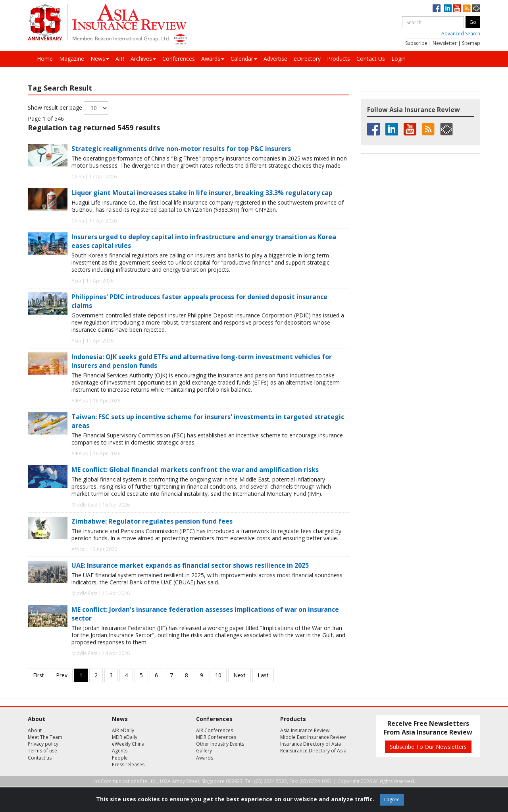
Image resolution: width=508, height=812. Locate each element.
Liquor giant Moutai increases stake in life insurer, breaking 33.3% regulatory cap (202, 193)
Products (339, 59)
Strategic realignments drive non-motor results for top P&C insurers (181, 149)
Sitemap (471, 43)
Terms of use (42, 751)
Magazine (72, 59)
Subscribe (416, 43)
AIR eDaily (123, 730)
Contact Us (371, 59)
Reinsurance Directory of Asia (313, 751)
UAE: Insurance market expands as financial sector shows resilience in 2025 (190, 565)
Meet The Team (45, 737)
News (100, 59)
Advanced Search (461, 34)
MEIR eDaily (125, 737)
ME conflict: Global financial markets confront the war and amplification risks (195, 470)
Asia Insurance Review (305, 730)
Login (398, 59)
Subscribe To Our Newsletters (428, 747)
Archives (143, 59)
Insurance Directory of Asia (311, 744)
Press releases (128, 765)
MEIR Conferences (216, 737)
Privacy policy (43, 744)
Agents (120, 751)
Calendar (244, 59)
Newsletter (445, 43)
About (35, 730)
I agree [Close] (392, 799)
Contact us (40, 758)
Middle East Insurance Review (313, 737)
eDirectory (307, 59)
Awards (213, 59)
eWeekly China (128, 744)
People (120, 758)
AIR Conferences (215, 730)
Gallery (204, 751)
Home (45, 59)
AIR (120, 59)
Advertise (275, 59)
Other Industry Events (220, 744)
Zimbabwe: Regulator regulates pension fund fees (152, 521)
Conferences (179, 59)
